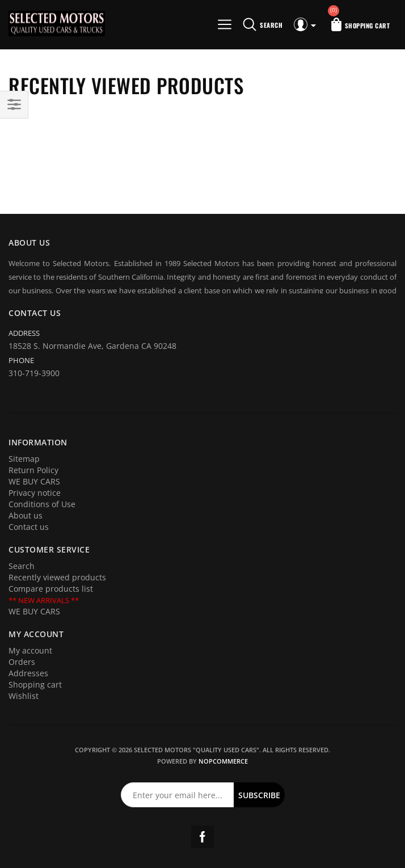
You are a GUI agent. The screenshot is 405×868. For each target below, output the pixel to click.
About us (26, 515)
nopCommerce (223, 761)
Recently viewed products (57, 577)
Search (22, 566)
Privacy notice (35, 493)
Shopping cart (35, 684)
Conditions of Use (42, 504)
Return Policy (33, 470)
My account (30, 650)
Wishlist (24, 696)
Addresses (28, 673)
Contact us (29, 527)
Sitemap (24, 459)
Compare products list (51, 589)
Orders (22, 662)
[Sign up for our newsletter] (178, 795)
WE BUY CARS (34, 481)
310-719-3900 (34, 373)
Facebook (202, 837)
